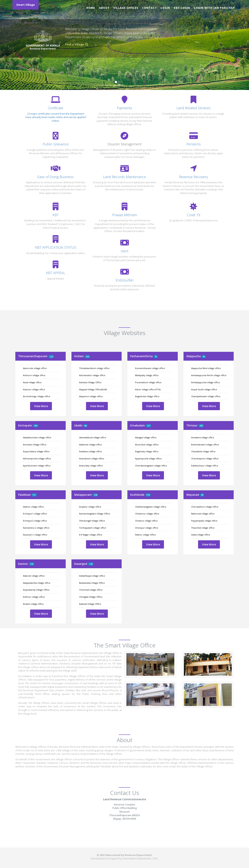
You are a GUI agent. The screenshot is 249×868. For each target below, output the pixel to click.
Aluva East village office (147, 445)
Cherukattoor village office (205, 507)
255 (201, 426)
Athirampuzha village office (37, 458)
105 (87, 357)
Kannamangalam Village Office (95, 514)
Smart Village (26, 5)
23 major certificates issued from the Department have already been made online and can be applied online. (56, 117)
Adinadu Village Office (90, 382)
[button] (7, 45)
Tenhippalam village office (93, 528)
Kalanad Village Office (90, 604)
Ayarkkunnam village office (37, 466)
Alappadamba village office (37, 583)
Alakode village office (34, 576)
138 (95, 495)
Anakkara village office (91, 451)
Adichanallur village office (92, 375)
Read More (151, 37)
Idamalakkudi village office (93, 437)
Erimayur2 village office (35, 521)
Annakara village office (203, 437)
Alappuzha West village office (206, 368)
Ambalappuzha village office (206, 382)
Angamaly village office (147, 451)
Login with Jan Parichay (214, 8)
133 (32, 564)
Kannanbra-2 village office (36, 528)
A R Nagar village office (91, 535)
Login (165, 8)
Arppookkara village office (36, 451)
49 (202, 495)
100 (36, 426)
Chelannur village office (147, 514)
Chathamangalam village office (151, 507)
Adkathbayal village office (92, 576)
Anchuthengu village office (37, 396)
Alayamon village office (91, 396)
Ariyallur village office (90, 507)
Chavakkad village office (203, 451)
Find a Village (77, 44)
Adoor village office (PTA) (148, 389)
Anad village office (32, 382)
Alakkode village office (91, 445)
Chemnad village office (91, 590)
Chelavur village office (146, 521)
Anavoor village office (34, 389)
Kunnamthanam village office (150, 368)
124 (51, 357)
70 (156, 357)
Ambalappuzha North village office (209, 375)
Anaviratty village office (91, 466)
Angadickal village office (147, 396)
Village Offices (126, 8)
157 (34, 495)
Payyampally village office (204, 521)
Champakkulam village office (206, 396)
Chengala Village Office (91, 597)
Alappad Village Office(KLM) (93, 389)
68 (85, 426)
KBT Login (182, 8)
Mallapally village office (147, 375)
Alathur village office (33, 507)
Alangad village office (146, 437)
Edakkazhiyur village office (205, 466)
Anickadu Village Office (35, 445)
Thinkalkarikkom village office (94, 368)
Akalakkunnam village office (37, 437)
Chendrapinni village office (205, 458)
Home (91, 8)
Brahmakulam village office (205, 445)
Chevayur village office (147, 528)
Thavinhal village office (203, 528)
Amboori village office (34, 375)
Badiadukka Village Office (92, 583)
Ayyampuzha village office (148, 458)
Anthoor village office (34, 597)
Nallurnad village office (203, 514)
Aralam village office (33, 604)
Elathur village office (145, 535)
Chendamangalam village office (151, 466)
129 (91, 564)
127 (148, 426)
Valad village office (201, 535)
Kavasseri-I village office (35, 535)
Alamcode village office (35, 368)
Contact (149, 8)
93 (204, 357)
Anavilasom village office (92, 458)
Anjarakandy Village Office (36, 590)
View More (41, 406)
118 (148, 495)
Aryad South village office (204, 389)
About (104, 8)
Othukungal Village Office (92, 521)
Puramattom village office (148, 382)
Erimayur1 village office (35, 514)
